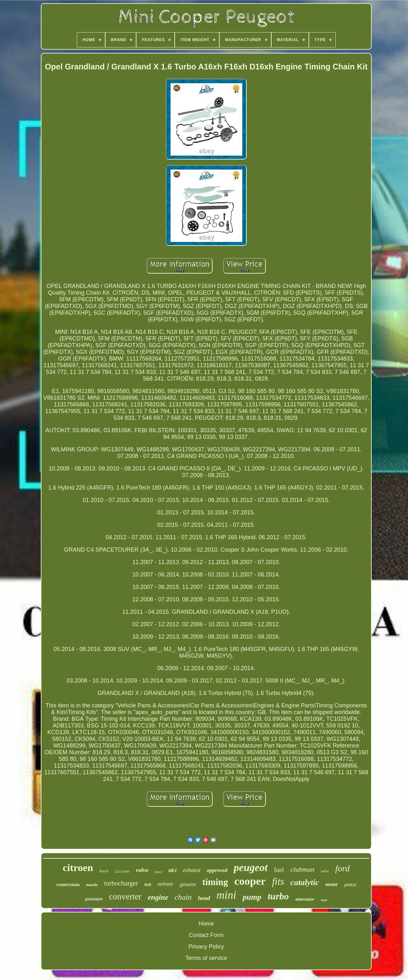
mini (226, 895)
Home (206, 924)
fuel (279, 870)
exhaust (192, 870)
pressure (94, 899)
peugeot (251, 868)
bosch (104, 871)
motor (332, 884)
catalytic (305, 882)
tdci (173, 870)
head (204, 898)
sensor (165, 884)
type (324, 900)
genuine (188, 884)
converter (125, 897)
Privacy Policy (206, 947)
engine (158, 897)
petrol (350, 885)
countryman (68, 885)
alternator (305, 899)
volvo (142, 870)
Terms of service (206, 958)
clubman (302, 869)
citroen (78, 868)
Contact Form (206, 935)
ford (343, 868)
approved (217, 870)
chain (183, 897)
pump (252, 897)
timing (215, 882)
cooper (250, 881)
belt (148, 885)
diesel (158, 872)
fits (278, 881)
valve (325, 871)
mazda (92, 885)
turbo (278, 896)
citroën (122, 872)
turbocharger (121, 883)
